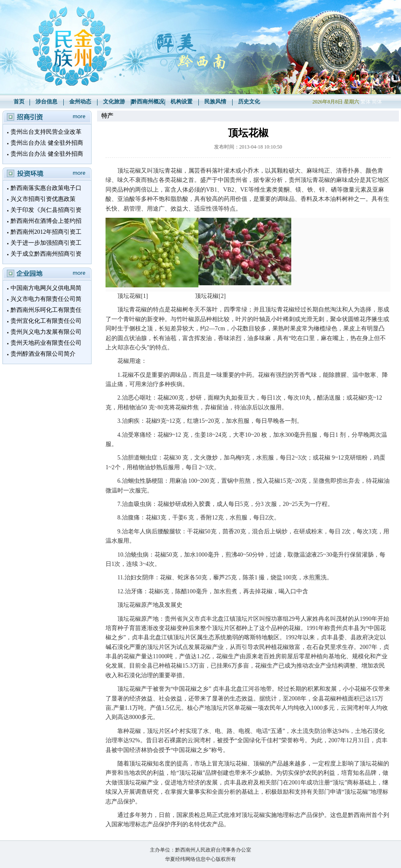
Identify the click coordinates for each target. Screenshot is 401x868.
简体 (377, 102)
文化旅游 (114, 101)
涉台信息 (46, 101)
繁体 (366, 102)
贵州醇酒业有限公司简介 (43, 354)
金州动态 (80, 101)
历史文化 (249, 101)
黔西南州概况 (148, 101)
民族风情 (215, 101)
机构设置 (182, 101)
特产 (107, 116)
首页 (19, 101)
